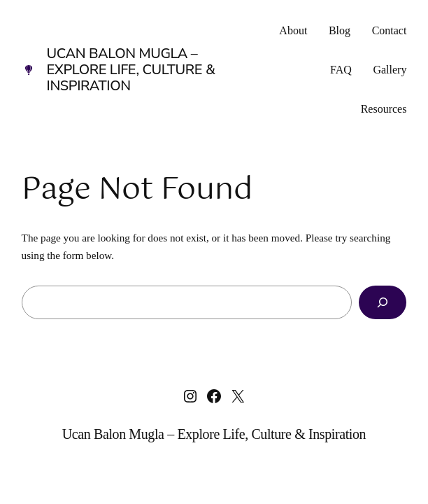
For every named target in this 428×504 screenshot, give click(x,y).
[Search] (383, 302)
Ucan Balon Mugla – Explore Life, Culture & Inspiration (131, 70)
